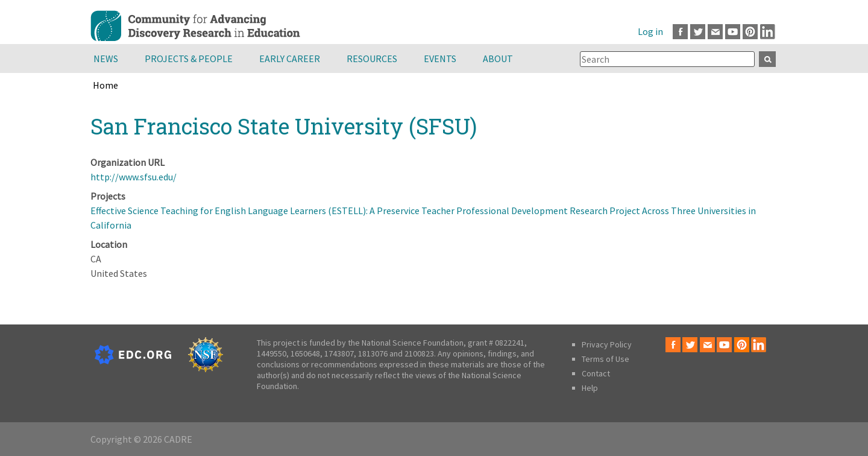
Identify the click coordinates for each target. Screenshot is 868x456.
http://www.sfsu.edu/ (134, 177)
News (106, 59)
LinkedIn (768, 32)
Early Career (290, 59)
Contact (596, 373)
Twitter (698, 32)
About (498, 59)
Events (440, 59)
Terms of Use (605, 359)
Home (105, 85)
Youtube (733, 32)
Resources (372, 59)
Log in (650, 31)
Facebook (680, 32)
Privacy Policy (607, 344)
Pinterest (750, 32)
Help (590, 388)
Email (715, 32)
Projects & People (189, 59)
